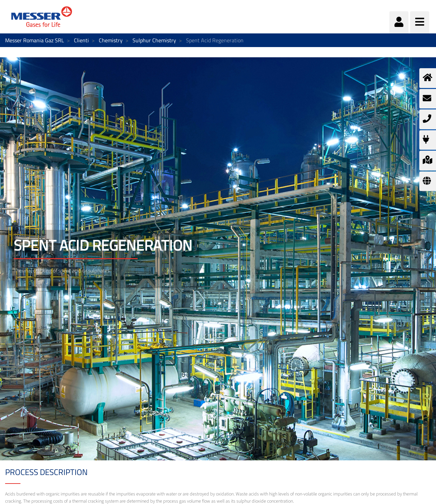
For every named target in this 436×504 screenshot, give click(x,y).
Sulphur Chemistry (154, 40)
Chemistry (111, 40)
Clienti (81, 40)
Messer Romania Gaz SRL (35, 40)
